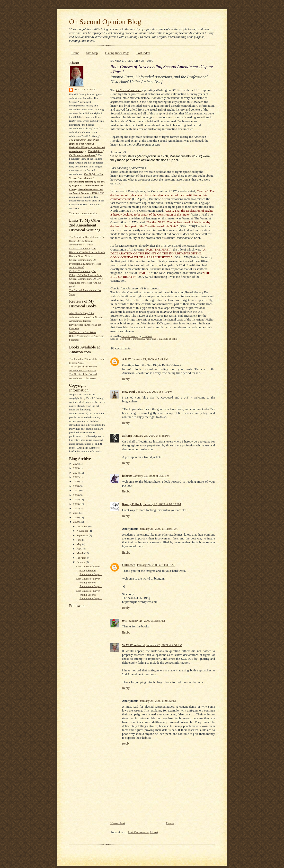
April (80, 549)
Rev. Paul (129, 392)
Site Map (92, 53)
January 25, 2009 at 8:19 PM (155, 392)
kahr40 (127, 476)
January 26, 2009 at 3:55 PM (147, 621)
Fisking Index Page (117, 53)
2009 (76, 522)
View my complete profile (83, 213)
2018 (76, 486)
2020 (76, 481)
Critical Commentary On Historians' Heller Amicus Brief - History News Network (87, 252)
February (82, 558)
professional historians (144, 339)
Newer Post (118, 823)
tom (125, 621)
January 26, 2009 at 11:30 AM (156, 565)
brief (129, 90)
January (81, 562)
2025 (76, 468)
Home (75, 53)
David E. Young (85, 90)
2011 (76, 513)
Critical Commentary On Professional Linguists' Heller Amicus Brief (85, 264)
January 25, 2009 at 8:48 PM (152, 436)
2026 (76, 464)
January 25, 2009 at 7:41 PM (150, 359)
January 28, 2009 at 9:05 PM (158, 701)
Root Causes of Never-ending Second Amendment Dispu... (89, 570)
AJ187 (126, 359)
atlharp (127, 436)
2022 (76, 477)
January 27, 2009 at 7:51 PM (164, 645)
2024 (76, 473)
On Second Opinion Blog (105, 22)
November (83, 531)
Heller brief (124, 339)
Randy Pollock (132, 504)
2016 (76, 495)
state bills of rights (168, 339)
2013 (76, 504)
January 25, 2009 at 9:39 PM (151, 476)
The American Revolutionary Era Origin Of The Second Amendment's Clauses (87, 241)
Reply (126, 379)
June (79, 540)
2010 (76, 517)
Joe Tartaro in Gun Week (83, 332)
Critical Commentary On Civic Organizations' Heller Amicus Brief (86, 282)
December (83, 526)
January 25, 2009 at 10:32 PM (162, 504)
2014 (76, 499)
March (80, 553)
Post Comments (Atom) (143, 832)
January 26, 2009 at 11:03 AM (159, 529)
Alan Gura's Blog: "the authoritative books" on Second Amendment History (86, 317)
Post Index (143, 53)
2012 (76, 508)
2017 (76, 490)
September (83, 535)
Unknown (129, 565)
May (79, 544)
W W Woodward (133, 645)
